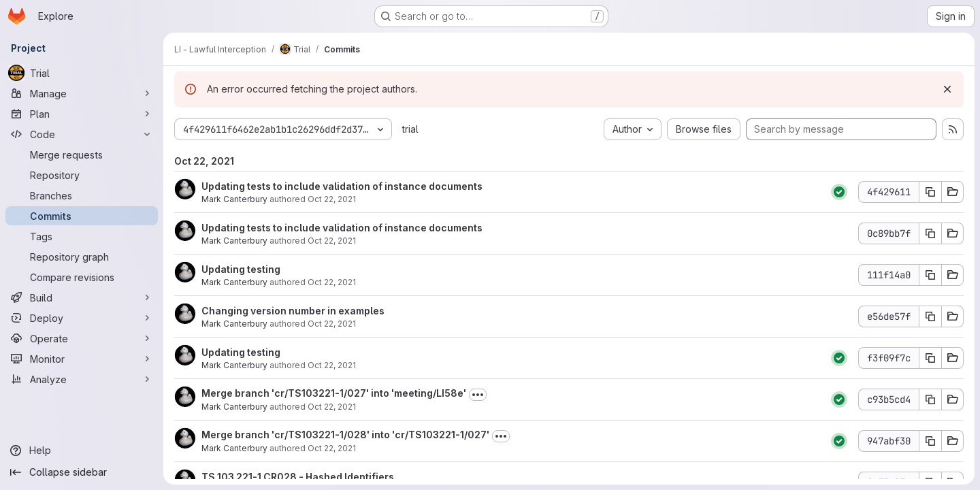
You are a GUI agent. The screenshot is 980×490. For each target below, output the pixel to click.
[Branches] (82, 195)
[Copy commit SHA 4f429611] (930, 192)
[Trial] (82, 73)
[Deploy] (82, 318)
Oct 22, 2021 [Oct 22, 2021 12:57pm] (332, 199)
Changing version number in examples (293, 311)
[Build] (82, 297)
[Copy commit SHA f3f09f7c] (930, 358)
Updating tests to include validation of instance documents (342, 186)
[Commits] (82, 216)
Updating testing (241, 269)
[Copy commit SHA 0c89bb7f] (930, 233)
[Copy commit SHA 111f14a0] (930, 275)
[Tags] (82, 236)
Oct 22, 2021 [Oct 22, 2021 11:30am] (332, 324)
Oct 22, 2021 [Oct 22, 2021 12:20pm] (332, 282)
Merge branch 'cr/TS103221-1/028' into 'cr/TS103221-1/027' (345, 435)
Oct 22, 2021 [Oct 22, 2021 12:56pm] (332, 241)
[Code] (82, 134)
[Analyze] (82, 379)
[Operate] (82, 338)
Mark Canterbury (234, 199)
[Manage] (82, 93)
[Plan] (82, 114)
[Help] (82, 451)
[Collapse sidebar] (82, 472)
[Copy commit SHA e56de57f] (930, 316)
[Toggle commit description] (478, 395)
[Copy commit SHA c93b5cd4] (930, 399)
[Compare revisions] (82, 277)
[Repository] (82, 175)
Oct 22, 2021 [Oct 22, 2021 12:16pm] (332, 448)
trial (410, 129)
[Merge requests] (82, 154)
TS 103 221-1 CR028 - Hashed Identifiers (298, 477)
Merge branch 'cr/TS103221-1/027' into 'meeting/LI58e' (334, 393)
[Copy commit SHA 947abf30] (930, 441)
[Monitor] (82, 359)
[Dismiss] (947, 89)
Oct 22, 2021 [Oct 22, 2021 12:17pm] (332, 407)
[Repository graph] (82, 257)
